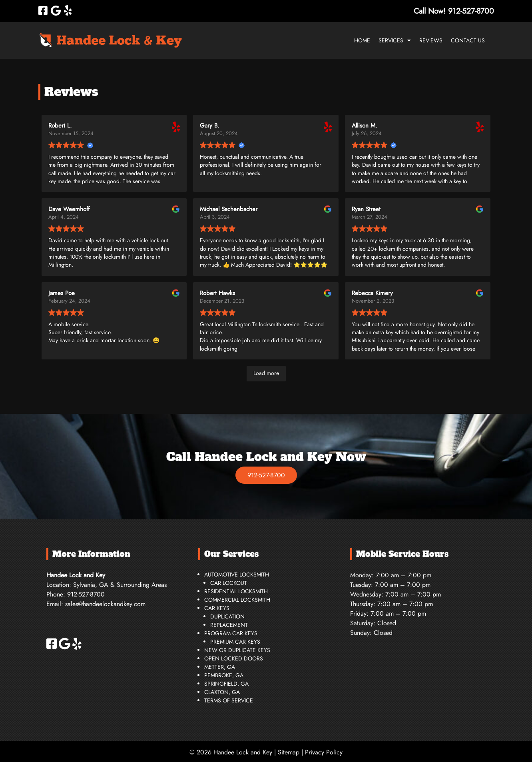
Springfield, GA (226, 684)
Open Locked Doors (234, 658)
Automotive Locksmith (237, 574)
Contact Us (468, 40)
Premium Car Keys (235, 642)
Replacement (229, 625)
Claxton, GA (222, 692)
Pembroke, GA (224, 675)
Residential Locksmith (236, 591)
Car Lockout (229, 583)
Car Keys (217, 608)
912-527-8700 (266, 475)
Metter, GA (220, 667)
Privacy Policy (324, 752)
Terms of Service (229, 700)
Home (362, 40)
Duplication (227, 616)
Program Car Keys (231, 633)
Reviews (431, 40)
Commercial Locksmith (237, 600)
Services (391, 40)
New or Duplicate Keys (237, 650)
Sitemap (289, 752)
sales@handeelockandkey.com (105, 604)
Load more (266, 373)
